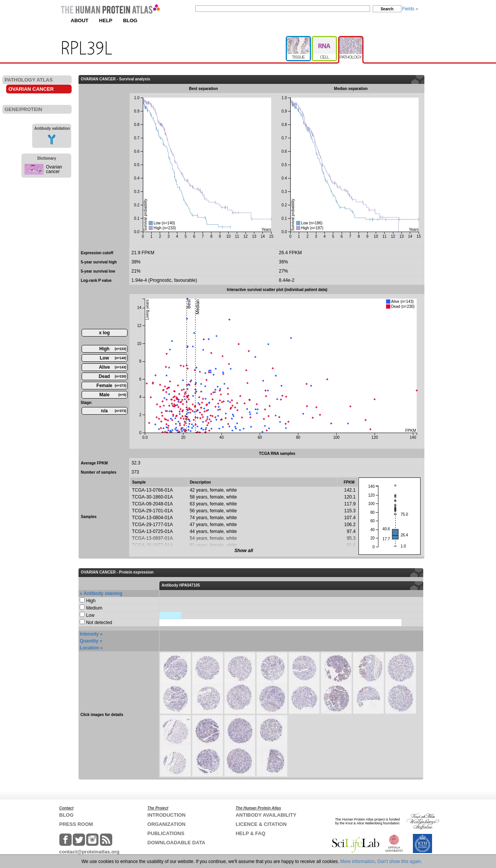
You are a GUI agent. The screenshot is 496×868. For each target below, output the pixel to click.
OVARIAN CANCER (31, 89)
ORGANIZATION (166, 824)
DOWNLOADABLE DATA (176, 843)
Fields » (410, 9)
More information (358, 861)
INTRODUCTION (167, 815)
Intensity (89, 634)
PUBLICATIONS (166, 833)
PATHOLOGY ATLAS (29, 80)
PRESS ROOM (76, 824)
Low (113, 358)
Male (113, 395)
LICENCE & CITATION (261, 824)
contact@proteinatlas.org (89, 852)
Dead (113, 376)
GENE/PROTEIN (23, 109)
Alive (112, 367)
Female (111, 386)
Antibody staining (103, 593)
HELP (106, 20)
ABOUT (80, 20)
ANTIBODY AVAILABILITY (266, 815)
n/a (114, 411)
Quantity (89, 641)
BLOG (130, 20)
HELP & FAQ (250, 833)
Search (387, 9)
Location (89, 648)
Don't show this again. (400, 861)
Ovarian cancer (54, 169)
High (113, 349)
